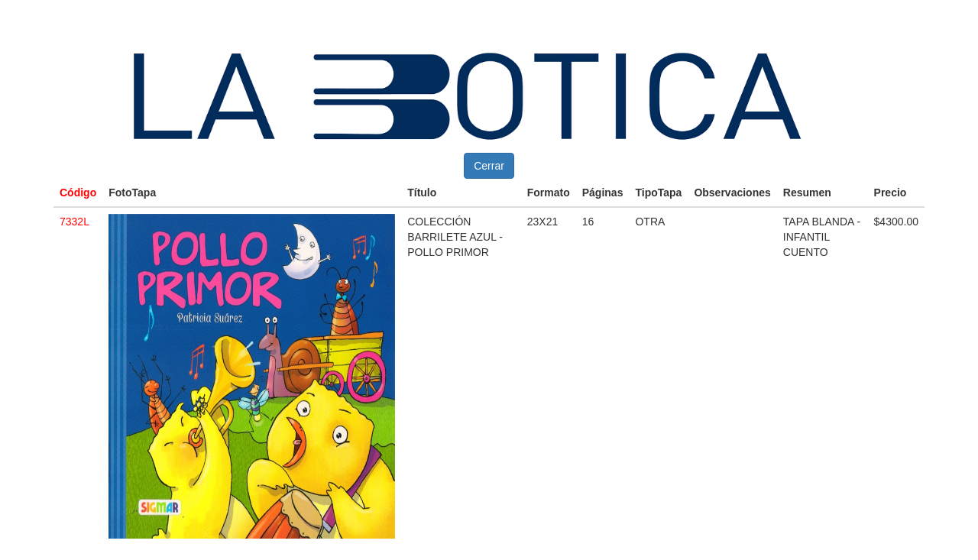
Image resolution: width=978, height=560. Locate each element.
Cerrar (489, 166)
